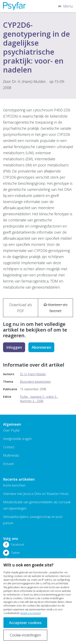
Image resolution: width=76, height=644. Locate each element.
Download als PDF (21, 308)
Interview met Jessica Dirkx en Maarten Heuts (36, 494)
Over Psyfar (11, 430)
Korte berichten (14, 485)
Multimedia (11, 455)
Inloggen (14, 347)
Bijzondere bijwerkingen (35, 382)
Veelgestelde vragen (17, 439)
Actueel (8, 464)
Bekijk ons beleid (31, 613)
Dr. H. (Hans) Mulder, (29, 81)
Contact (9, 447)
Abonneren (41, 347)
